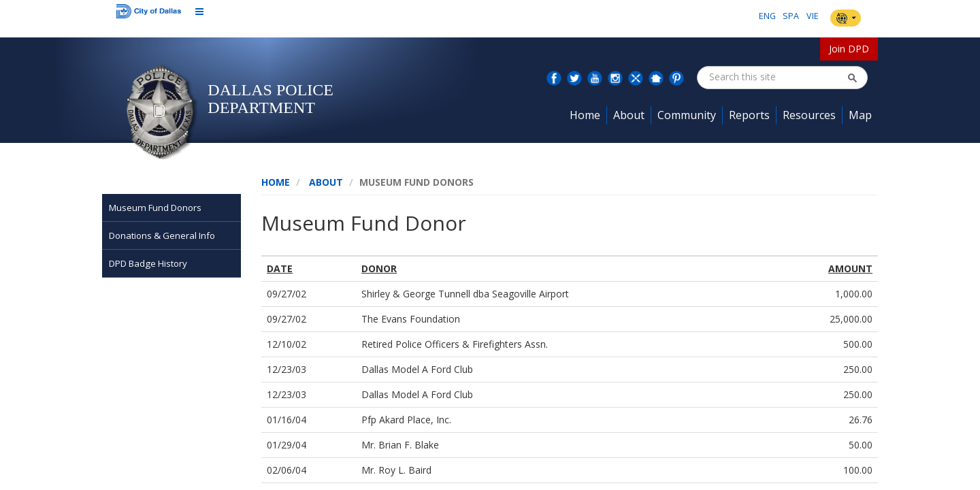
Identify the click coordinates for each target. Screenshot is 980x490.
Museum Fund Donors (155, 208)
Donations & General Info (162, 235)
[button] (852, 78)
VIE (813, 16)
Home (276, 182)
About (326, 182)
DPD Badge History (148, 263)
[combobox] (778, 77)
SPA (791, 16)
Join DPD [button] (849, 49)
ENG (767, 16)
